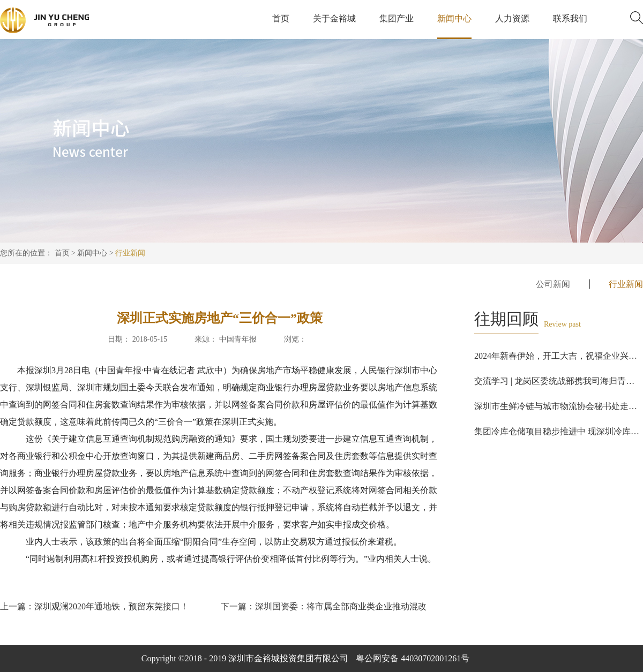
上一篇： (94, 606)
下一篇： (324, 606)
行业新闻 (130, 253)
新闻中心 (92, 253)
